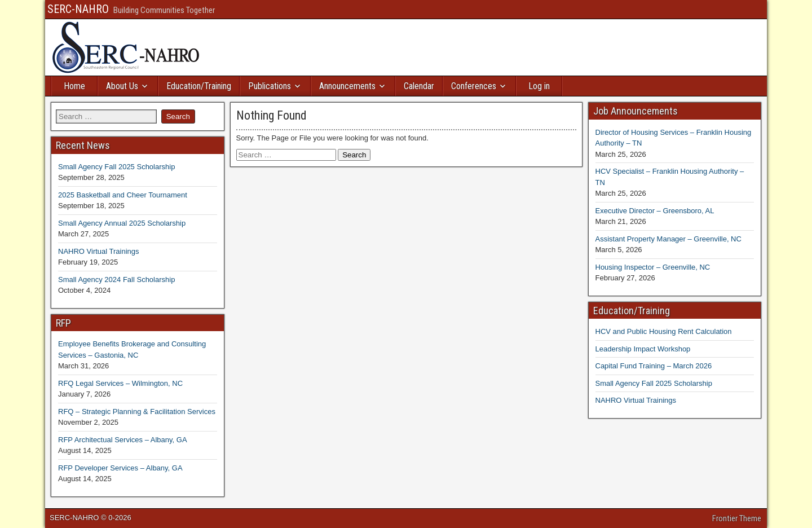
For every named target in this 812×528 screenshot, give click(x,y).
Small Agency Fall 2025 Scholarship (116, 167)
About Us (122, 86)
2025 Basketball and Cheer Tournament (123, 195)
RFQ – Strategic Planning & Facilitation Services (137, 412)
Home (74, 86)
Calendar (419, 86)
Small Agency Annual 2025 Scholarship (122, 223)
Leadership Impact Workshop (643, 349)
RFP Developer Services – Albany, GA (120, 468)
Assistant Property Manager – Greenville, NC (668, 239)
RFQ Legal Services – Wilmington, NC (120, 383)
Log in (539, 86)
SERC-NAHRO (78, 9)
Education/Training (199, 86)
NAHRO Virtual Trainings (99, 251)
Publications (270, 86)
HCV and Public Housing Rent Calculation (664, 331)
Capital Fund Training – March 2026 (654, 366)
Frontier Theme (737, 518)
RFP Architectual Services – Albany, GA (123, 440)
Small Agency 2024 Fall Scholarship (116, 280)
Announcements (347, 86)
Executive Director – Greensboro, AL (655, 211)
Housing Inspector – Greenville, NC (653, 267)
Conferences (474, 86)
